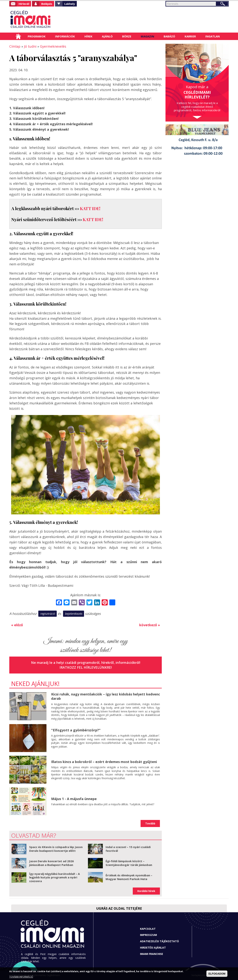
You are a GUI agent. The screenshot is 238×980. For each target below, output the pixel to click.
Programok (37, 36)
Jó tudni (30, 46)
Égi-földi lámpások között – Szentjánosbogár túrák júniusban (129, 863)
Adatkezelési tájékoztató (159, 941)
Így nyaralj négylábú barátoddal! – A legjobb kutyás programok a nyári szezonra (54, 877)
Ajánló (107, 36)
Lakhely (70, 4)
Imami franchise (152, 954)
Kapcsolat (148, 929)
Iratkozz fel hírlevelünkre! (86, 667)
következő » (150, 625)
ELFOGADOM (217, 974)
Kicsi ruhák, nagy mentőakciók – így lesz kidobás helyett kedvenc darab (106, 696)
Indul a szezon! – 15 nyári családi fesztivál (128, 849)
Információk (65, 36)
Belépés (47, 4)
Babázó (169, 36)
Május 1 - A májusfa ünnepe (74, 799)
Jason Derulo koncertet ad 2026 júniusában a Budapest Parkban (52, 863)
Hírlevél (24, 4)
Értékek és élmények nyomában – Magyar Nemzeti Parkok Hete (129, 877)
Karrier (190, 36)
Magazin (147, 36)
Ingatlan (213, 36)
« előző (17, 625)
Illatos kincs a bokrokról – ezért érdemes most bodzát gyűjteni (104, 762)
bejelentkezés (74, 614)
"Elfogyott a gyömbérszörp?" (76, 730)
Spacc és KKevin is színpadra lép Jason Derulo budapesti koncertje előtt (56, 849)
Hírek (88, 36)
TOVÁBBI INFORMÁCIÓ (21, 977)
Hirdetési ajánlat (153, 948)
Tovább (150, 823)
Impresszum (148, 935)
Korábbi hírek (146, 891)
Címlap (18, 36)
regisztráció (48, 614)
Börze (127, 36)
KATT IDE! (90, 208)
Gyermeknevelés (53, 46)
